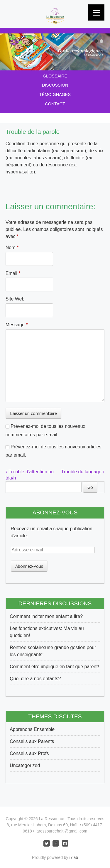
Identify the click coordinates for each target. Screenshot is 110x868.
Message (17, 325)
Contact (55, 104)
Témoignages (55, 94)
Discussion (55, 85)
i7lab (74, 857)
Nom (12, 248)
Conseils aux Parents (32, 741)
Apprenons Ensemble (32, 729)
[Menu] (96, 12)
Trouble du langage (83, 472)
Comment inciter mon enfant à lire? (46, 616)
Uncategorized (25, 765)
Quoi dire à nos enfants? (35, 679)
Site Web (15, 299)
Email (13, 273)
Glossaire (55, 76)
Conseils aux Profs (29, 753)
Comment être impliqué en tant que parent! (54, 667)
